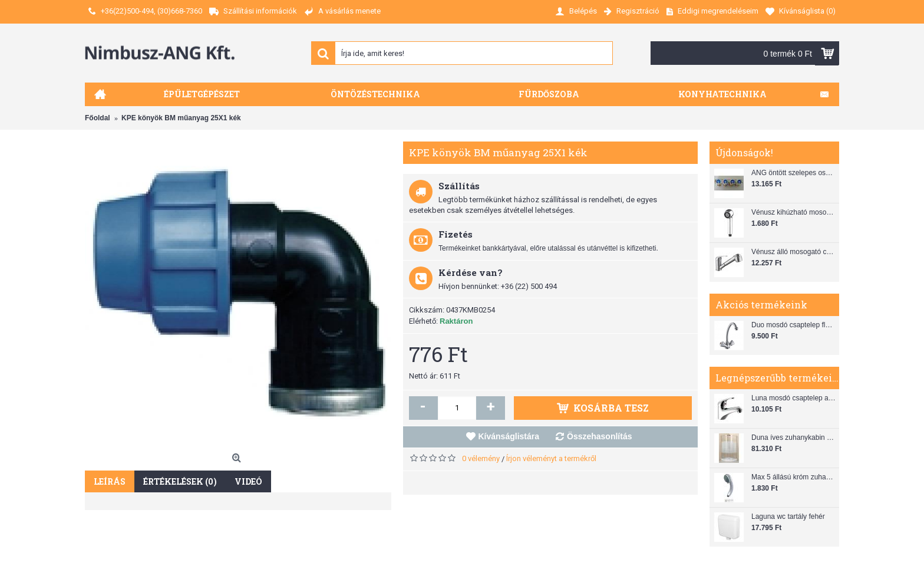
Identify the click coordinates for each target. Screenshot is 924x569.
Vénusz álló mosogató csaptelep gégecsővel (794, 252)
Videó (248, 481)
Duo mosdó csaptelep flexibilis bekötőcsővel (794, 325)
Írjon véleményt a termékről (551, 458)
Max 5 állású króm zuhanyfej (794, 477)
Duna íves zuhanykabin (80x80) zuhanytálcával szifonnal (794, 438)
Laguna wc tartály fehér (788, 517)
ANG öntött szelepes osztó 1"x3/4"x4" (794, 173)
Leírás (110, 481)
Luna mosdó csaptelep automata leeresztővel (794, 398)
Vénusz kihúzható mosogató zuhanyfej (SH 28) (794, 212)
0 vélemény (481, 458)
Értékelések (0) (180, 481)
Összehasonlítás (600, 436)
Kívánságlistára (509, 436)
